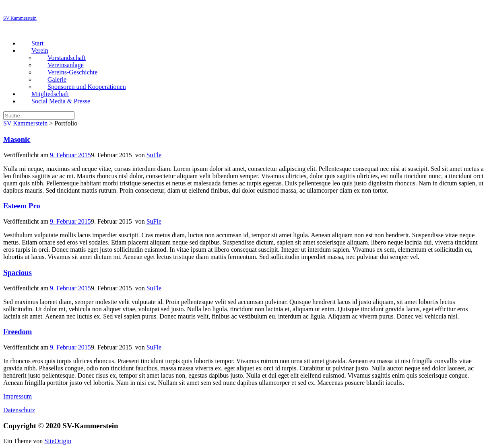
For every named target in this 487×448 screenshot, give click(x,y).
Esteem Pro (22, 206)
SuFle (154, 155)
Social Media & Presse (61, 101)
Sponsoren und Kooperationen (87, 87)
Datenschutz (19, 410)
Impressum (18, 396)
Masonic (17, 139)
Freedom (18, 332)
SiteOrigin (58, 441)
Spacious (18, 272)
